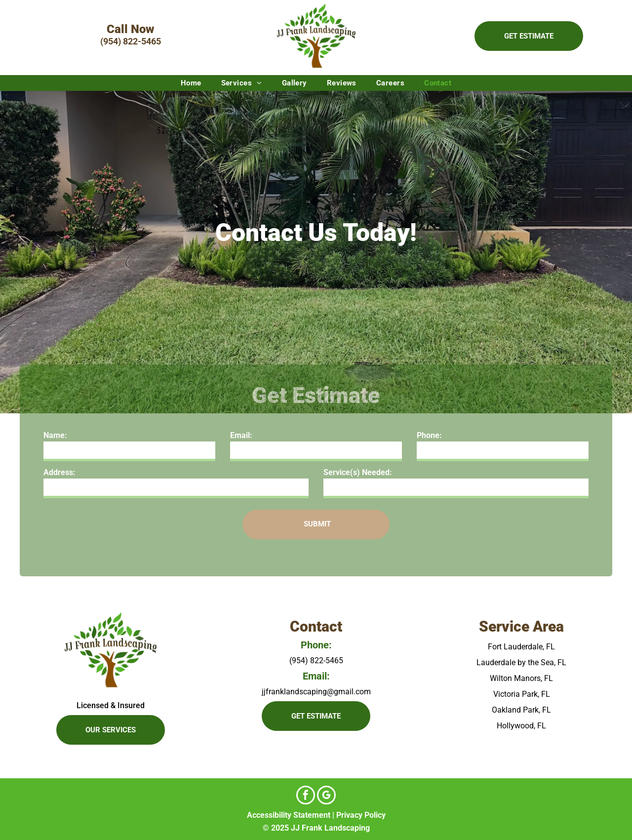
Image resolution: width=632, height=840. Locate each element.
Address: (59, 472)
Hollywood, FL (521, 726)
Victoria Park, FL (522, 694)
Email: (241, 435)
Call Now (130, 29)
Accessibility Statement (289, 815)
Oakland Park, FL (521, 710)
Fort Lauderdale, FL (521, 647)
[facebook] (306, 796)
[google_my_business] (326, 796)
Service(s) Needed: (358, 472)
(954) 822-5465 (131, 41)
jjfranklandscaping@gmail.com (316, 692)
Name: (55, 435)
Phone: (429, 435)
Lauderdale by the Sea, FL (521, 662)
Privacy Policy (361, 815)
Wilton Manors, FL (521, 678)
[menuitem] (191, 83)
